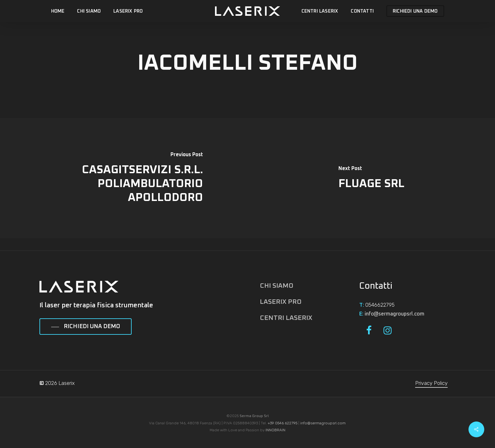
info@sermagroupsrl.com (394, 314)
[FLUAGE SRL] (371, 178)
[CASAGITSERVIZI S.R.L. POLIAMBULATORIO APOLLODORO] (124, 178)
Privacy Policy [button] (431, 383)
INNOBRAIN (275, 430)
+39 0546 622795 (283, 423)
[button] (86, 327)
